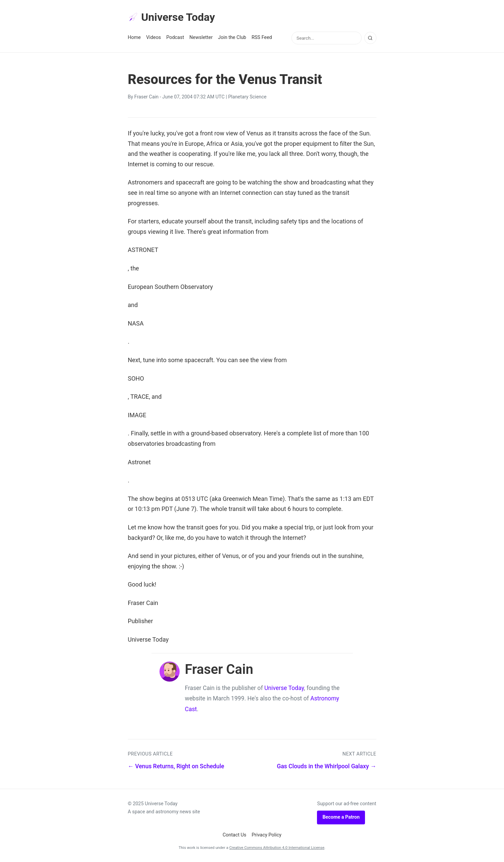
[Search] (370, 38)
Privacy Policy (267, 835)
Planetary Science (247, 97)
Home (134, 37)
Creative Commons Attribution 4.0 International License (277, 848)
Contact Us (235, 835)
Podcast (175, 37)
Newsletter (201, 37)
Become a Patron (341, 817)
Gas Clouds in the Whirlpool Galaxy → (326, 766)
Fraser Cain (146, 97)
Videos (153, 37)
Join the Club (232, 37)
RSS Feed (262, 37)
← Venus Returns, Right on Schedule (176, 766)
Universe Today (172, 17)
